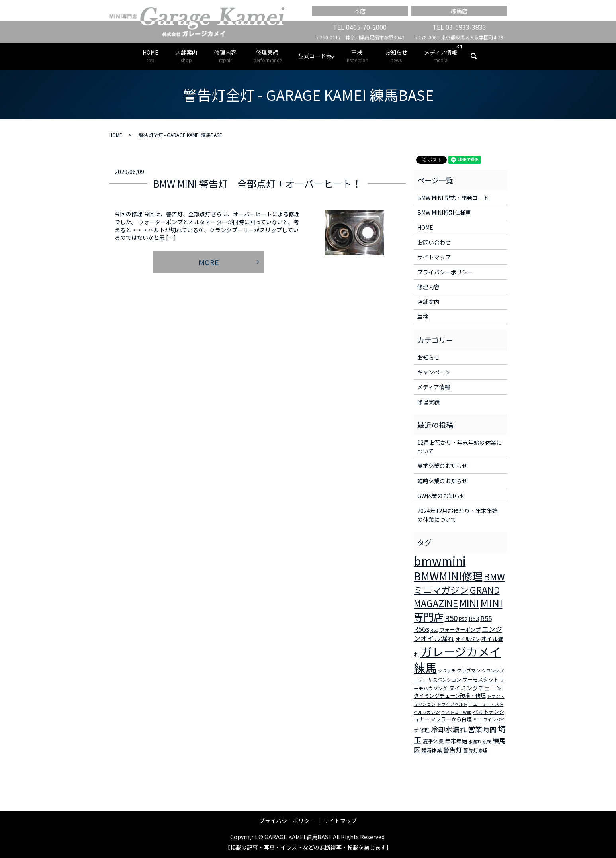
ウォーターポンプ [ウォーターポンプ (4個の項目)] (460, 630)
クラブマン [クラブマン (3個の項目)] (469, 670)
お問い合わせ (434, 242)
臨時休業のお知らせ (442, 481)
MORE (209, 262)
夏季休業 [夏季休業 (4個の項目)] (433, 741)
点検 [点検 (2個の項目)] (487, 741)
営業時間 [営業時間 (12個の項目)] (482, 729)
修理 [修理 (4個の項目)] (424, 730)
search (478, 56)
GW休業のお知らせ (441, 496)
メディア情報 (441, 56)
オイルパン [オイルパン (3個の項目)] (468, 639)
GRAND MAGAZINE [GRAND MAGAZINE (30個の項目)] (457, 597)
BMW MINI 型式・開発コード (453, 198)
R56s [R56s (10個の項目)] (421, 629)
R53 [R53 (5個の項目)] (474, 619)
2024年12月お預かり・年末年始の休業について (458, 515)
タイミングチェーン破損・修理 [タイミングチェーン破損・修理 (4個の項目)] (450, 696)
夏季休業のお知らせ (442, 466)
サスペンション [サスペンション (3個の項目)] (445, 679)
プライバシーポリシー (445, 272)
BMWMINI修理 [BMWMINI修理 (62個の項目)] (448, 576)
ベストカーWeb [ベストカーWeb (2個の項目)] (457, 712)
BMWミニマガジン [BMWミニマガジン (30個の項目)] (459, 583)
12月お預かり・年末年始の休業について (460, 447)
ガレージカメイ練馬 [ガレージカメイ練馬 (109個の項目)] (457, 659)
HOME (151, 56)
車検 (357, 56)
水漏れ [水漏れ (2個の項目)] (475, 741)
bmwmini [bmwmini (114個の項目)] (440, 560)
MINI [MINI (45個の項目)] (469, 603)
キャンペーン (434, 372)
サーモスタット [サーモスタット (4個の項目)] (480, 679)
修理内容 (225, 56)
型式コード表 (315, 56)
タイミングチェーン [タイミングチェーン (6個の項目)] (475, 688)
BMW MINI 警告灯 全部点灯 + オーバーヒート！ (257, 183)
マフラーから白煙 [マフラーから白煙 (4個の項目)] (451, 719)
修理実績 (267, 56)
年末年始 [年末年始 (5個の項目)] (456, 741)
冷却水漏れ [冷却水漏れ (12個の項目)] (449, 729)
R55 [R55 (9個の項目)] (486, 618)
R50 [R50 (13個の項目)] (451, 618)
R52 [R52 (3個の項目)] (463, 619)
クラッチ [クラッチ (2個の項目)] (447, 671)
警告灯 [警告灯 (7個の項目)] (453, 750)
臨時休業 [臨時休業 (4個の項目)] (432, 750)
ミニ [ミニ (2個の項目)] (477, 720)
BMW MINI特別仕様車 (444, 212)
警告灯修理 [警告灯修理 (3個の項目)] (475, 750)
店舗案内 (186, 56)
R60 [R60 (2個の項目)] (434, 630)
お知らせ (396, 56)
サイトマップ (434, 257)
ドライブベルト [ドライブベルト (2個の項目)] (452, 704)
